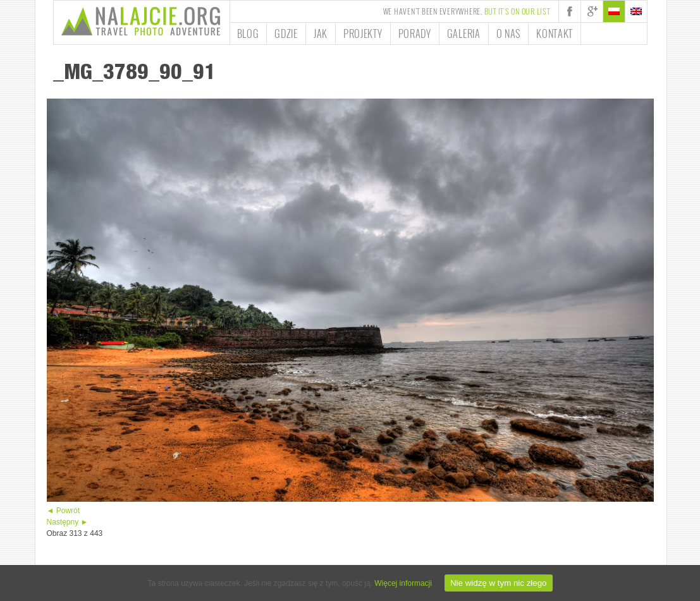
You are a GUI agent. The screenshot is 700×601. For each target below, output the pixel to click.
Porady (415, 33)
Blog (248, 33)
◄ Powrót (64, 511)
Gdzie (286, 33)
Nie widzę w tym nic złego (499, 583)
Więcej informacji (403, 583)
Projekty (363, 33)
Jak (321, 33)
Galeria (464, 33)
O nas (509, 33)
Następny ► (68, 522)
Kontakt (555, 33)
